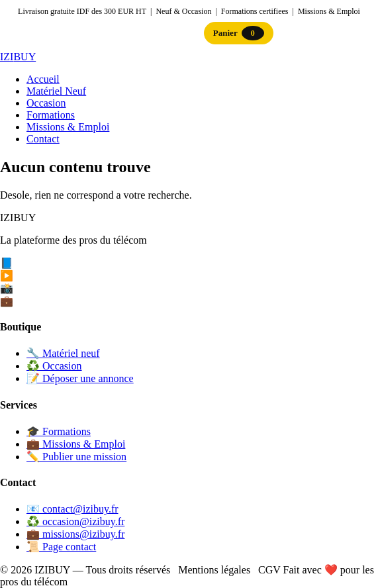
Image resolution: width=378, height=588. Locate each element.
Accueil (43, 79)
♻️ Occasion (54, 366)
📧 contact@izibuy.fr (72, 509)
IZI (18, 57)
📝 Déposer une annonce (80, 378)
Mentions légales (214, 570)
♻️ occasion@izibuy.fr (75, 521)
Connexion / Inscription (148, 33)
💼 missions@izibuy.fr (75, 534)
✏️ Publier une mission (76, 457)
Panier (239, 33)
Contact (43, 139)
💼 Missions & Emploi (76, 444)
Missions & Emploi (68, 127)
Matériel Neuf (56, 91)
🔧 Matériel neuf (63, 353)
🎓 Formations (59, 431)
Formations (51, 115)
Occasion (46, 103)
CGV (269, 570)
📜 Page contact (61, 547)
